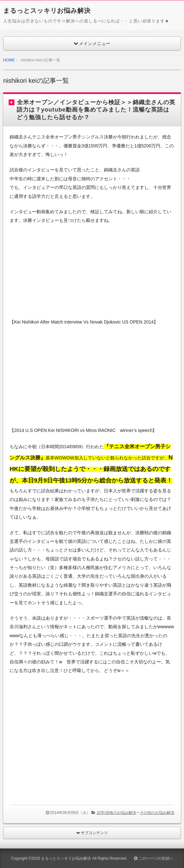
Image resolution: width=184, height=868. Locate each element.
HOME (9, 60)
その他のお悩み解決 (157, 813)
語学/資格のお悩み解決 (117, 813)
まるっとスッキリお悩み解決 (47, 11)
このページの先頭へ (153, 858)
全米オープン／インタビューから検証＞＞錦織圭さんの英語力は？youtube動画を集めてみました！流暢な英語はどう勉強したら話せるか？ (96, 110)
